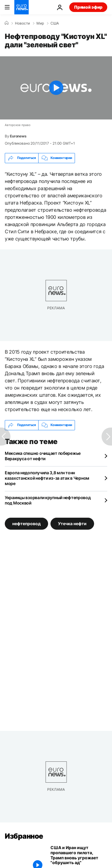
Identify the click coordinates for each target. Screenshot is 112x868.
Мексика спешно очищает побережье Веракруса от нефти (43, 456)
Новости (22, 23)
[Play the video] (56, 88)
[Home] (7, 23)
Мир (40, 23)
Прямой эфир (88, 7)
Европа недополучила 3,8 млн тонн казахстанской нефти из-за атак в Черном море (47, 478)
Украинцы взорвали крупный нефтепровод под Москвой (48, 500)
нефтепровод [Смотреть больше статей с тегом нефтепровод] (26, 524)
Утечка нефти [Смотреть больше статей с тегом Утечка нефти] (72, 524)
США (55, 23)
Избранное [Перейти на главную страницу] (24, 836)
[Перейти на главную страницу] (22, 7)
